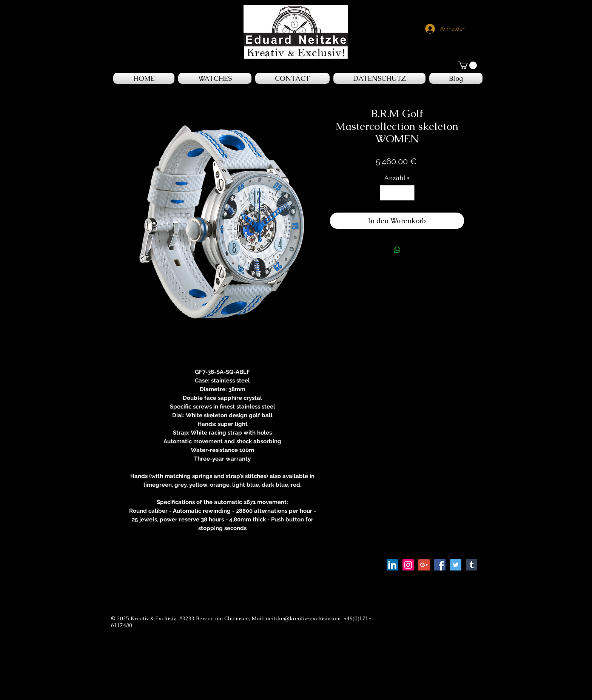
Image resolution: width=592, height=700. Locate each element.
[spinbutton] (397, 193)
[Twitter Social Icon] (456, 565)
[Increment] (408, 193)
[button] (468, 65)
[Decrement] (387, 193)
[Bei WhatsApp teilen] (397, 250)
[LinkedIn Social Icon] (392, 565)
